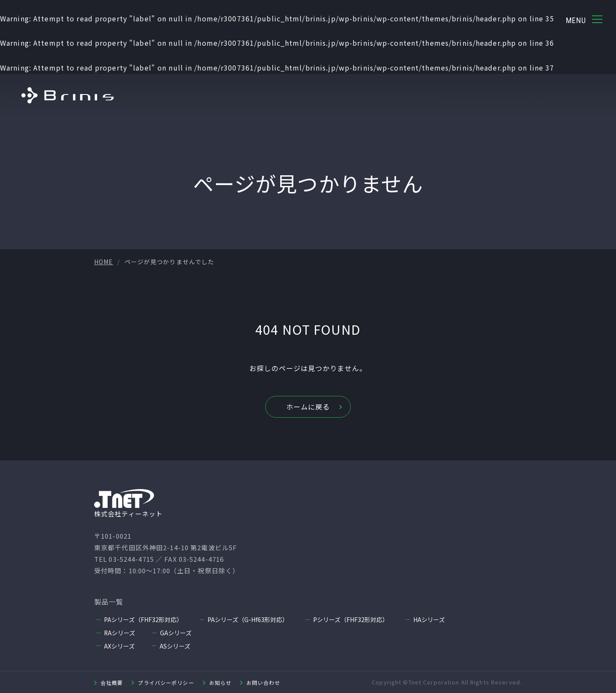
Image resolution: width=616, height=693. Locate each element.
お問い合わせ (263, 682)
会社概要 (112, 682)
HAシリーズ (429, 619)
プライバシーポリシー (166, 682)
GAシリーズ (176, 633)
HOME (104, 262)
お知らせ (220, 682)
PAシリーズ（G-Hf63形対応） (248, 619)
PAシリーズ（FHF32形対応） (143, 619)
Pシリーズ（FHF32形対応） (351, 619)
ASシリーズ (175, 646)
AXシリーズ (119, 646)
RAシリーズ (120, 633)
